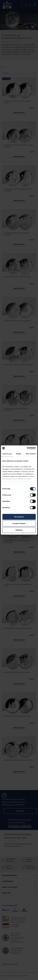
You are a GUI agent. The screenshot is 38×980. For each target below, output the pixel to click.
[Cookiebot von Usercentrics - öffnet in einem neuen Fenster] (27, 448)
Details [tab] (19, 454)
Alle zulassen (19, 517)
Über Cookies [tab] (31, 454)
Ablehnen (19, 530)
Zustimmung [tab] (7, 454)
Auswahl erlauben (19, 523)
